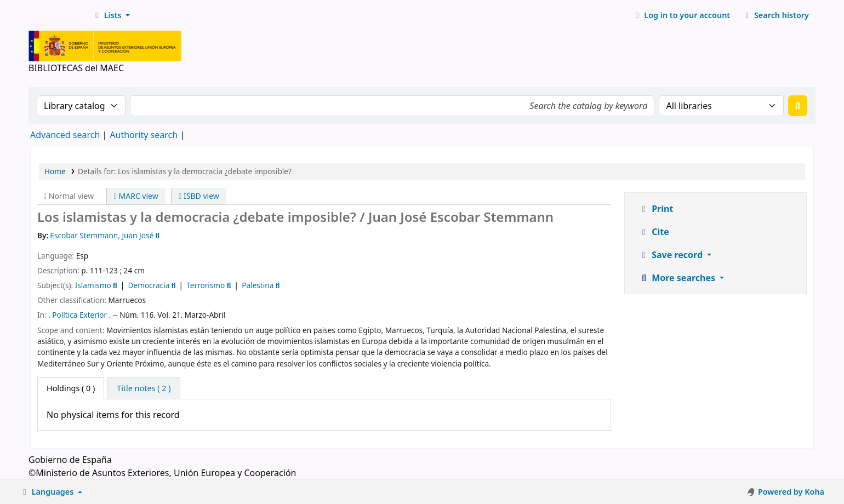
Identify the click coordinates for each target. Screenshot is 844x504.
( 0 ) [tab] (71, 388)
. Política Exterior (78, 315)
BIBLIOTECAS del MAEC (58, 15)
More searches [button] (678, 278)
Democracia (149, 285)
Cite (654, 232)
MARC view (136, 196)
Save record (672, 255)
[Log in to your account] (682, 15)
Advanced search (65, 135)
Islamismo (93, 285)
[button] (111, 15)
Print (656, 209)
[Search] (798, 106)
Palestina (258, 285)
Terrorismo (206, 285)
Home (55, 171)
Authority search (144, 135)
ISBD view (199, 196)
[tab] (144, 388)
